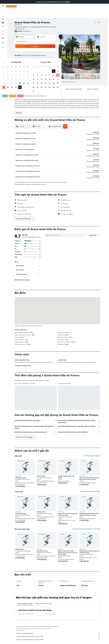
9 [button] (40, 49)
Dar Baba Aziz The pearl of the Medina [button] (66, 469)
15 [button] (36, 53)
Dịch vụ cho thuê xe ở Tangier (26, 606)
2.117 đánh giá (26, 23)
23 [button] (40, 57)
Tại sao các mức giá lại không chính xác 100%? (58, 632)
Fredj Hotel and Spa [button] (21, 470)
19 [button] (52, 53)
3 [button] (44, 45)
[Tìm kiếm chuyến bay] (3, 11)
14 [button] (32, 53)
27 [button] (28, 61)
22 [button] (36, 57)
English (68, 2)
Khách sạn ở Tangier (50, 606)
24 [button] (44, 57)
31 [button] (44, 61)
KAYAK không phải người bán (58, 626)
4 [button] (48, 45)
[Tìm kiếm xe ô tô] (3, 18)
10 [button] (44, 49)
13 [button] (28, 53)
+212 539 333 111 (19, 21)
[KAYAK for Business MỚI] (3, 30)
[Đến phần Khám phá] (3, 23)
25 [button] (48, 57)
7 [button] (32, 49)
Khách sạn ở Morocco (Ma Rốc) (47, 640)
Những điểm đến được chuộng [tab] (43, 596)
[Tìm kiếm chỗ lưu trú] (3, 15)
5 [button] (52, 45)
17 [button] (44, 53)
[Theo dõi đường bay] (3, 27)
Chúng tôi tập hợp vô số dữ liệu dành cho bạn (58, 629)
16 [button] (40, 53)
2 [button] (40, 45)
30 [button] (40, 61)
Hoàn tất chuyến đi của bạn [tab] (25, 596)
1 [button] (36, 45)
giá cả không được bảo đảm (45, 621)
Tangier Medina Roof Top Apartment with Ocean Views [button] (68, 507)
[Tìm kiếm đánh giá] (67, 228)
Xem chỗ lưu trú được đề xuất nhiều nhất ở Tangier (86, 521)
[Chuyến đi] (3, 35)
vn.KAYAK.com (18, 640)
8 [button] (36, 49)
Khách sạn (25, 640)
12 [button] (52, 49)
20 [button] (28, 57)
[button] (107, 2)
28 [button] (32, 61)
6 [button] (28, 49)
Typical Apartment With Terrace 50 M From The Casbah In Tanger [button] (89, 471)
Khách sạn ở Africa (34, 640)
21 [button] (32, 57)
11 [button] (48, 49)
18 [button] (48, 53)
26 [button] (52, 57)
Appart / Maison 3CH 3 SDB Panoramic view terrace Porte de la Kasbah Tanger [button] (68, 545)
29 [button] (36, 61)
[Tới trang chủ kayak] (11, 6)
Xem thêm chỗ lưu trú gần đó (92, 448)
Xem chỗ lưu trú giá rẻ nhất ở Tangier (90, 484)
